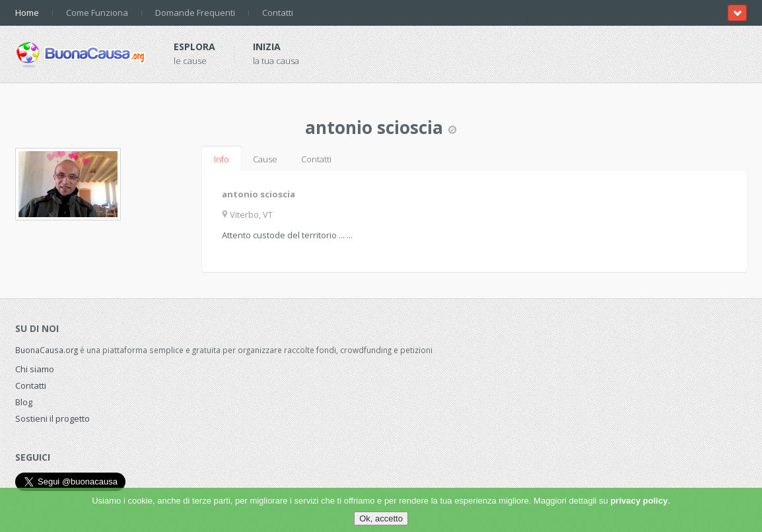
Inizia (267, 47)
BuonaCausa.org (47, 350)
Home (27, 13)
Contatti (278, 13)
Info (222, 159)
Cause (265, 159)
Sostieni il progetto (52, 418)
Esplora (194, 47)
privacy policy (639, 501)
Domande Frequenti (195, 13)
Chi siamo (35, 369)
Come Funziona (97, 13)
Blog (24, 402)
